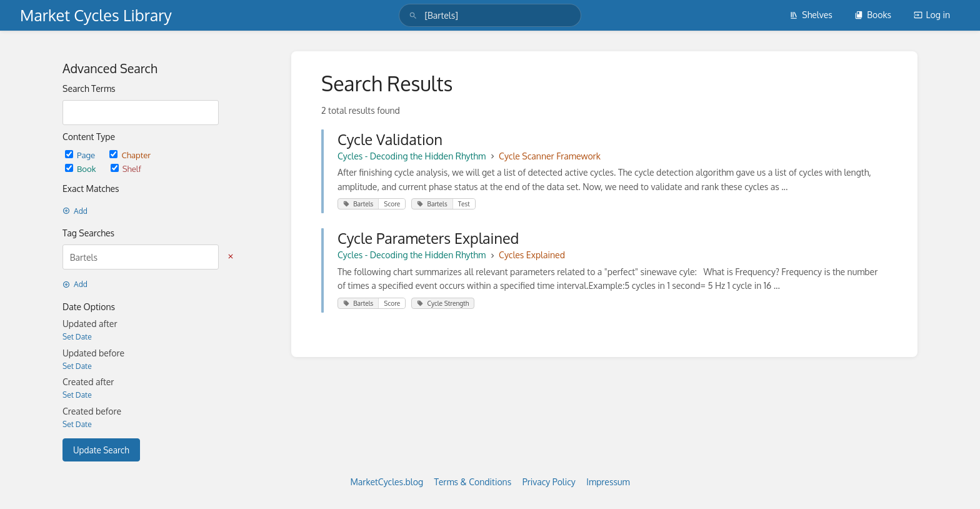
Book (82, 169)
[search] (490, 15)
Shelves (811, 15)
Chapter (130, 155)
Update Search (101, 450)
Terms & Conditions (473, 482)
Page (81, 155)
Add (75, 211)
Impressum (608, 482)
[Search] (413, 15)
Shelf (126, 169)
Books (873, 15)
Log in (932, 15)
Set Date (77, 337)
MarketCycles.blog (387, 482)
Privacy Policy (549, 482)
